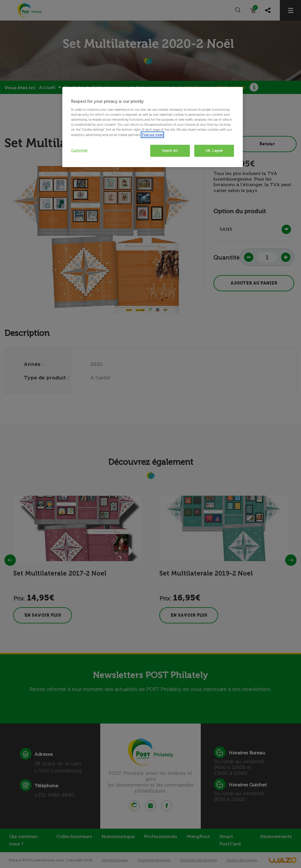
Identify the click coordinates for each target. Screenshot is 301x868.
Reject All (170, 151)
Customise (79, 150)
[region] (153, 127)
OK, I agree (214, 151)
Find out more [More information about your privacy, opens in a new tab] (152, 135)
